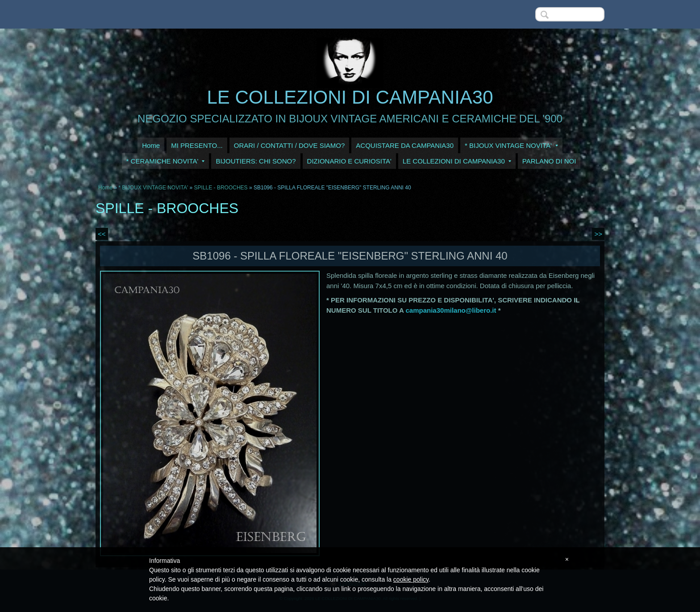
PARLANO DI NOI (549, 161)
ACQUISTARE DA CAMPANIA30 (405, 145)
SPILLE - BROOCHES (221, 188)
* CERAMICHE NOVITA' (166, 161)
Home (151, 145)
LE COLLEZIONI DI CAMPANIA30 (350, 97)
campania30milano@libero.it (451, 310)
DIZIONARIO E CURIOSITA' (349, 161)
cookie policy (411, 579)
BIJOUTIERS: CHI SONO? (256, 161)
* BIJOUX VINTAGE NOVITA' (511, 145)
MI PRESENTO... (197, 145)
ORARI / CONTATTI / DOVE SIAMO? (290, 145)
